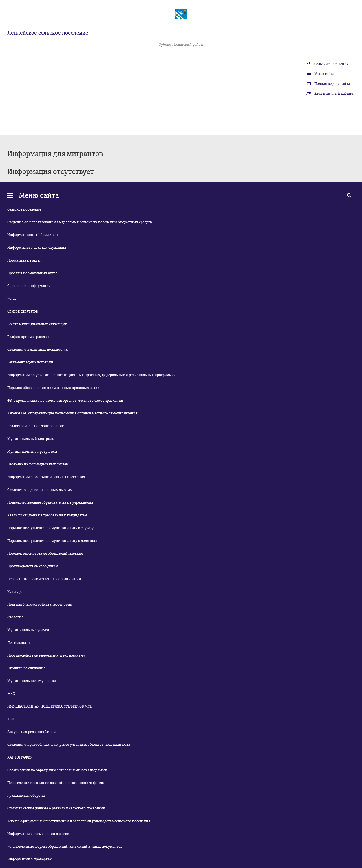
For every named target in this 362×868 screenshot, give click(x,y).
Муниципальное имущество (32, 681)
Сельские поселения (331, 64)
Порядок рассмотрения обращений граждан (45, 553)
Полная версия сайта (332, 84)
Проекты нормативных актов (32, 273)
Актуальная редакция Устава (32, 732)
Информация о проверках (29, 859)
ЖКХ (11, 694)
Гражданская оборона (26, 796)
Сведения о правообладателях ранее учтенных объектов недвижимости (69, 745)
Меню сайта (324, 74)
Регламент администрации (30, 362)
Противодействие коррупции (33, 566)
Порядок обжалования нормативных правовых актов (53, 388)
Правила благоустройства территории (40, 604)
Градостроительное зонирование (35, 426)
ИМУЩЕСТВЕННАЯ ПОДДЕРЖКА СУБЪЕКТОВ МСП (50, 706)
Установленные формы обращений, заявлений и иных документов (65, 847)
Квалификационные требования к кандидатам (47, 515)
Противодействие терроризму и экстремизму (46, 655)
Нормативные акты (24, 260)
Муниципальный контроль (31, 439)
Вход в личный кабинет (334, 94)
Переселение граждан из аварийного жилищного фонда (55, 783)
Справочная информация (29, 286)
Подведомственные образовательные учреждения (50, 502)
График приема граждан (28, 337)
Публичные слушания (26, 668)
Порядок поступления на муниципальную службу (50, 528)
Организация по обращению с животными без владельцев (57, 770)
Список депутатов (23, 311)
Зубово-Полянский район (181, 45)
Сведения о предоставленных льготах (40, 490)
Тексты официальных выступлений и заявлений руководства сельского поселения (79, 821)
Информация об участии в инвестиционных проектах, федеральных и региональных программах (91, 375)
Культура (15, 592)
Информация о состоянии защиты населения (46, 477)
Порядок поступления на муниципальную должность (53, 541)
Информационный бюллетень (33, 235)
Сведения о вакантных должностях (38, 350)
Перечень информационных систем (38, 464)
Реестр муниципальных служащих (37, 324)
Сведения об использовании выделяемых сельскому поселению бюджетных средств (80, 222)
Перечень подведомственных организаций (44, 579)
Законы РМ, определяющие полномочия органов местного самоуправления (72, 413)
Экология (15, 617)
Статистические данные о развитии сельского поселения (56, 808)
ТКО (11, 719)
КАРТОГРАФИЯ (20, 757)
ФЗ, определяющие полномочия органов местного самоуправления (65, 401)
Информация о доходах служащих (37, 248)
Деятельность (19, 643)
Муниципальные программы (32, 452)
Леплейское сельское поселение (48, 33)
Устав (12, 299)
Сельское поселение (24, 209)
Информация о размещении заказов (38, 834)
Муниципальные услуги (28, 630)
